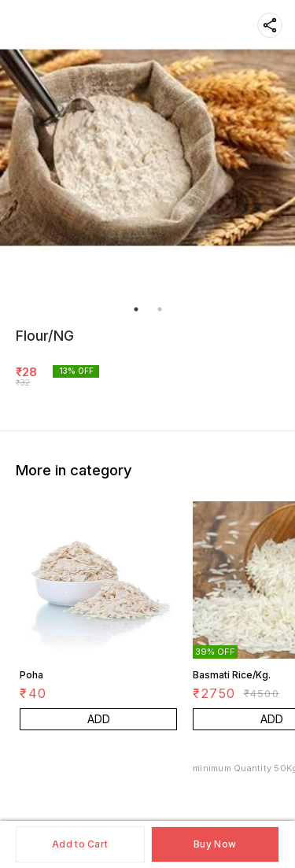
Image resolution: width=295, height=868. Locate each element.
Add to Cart (80, 844)
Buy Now (215, 844)
